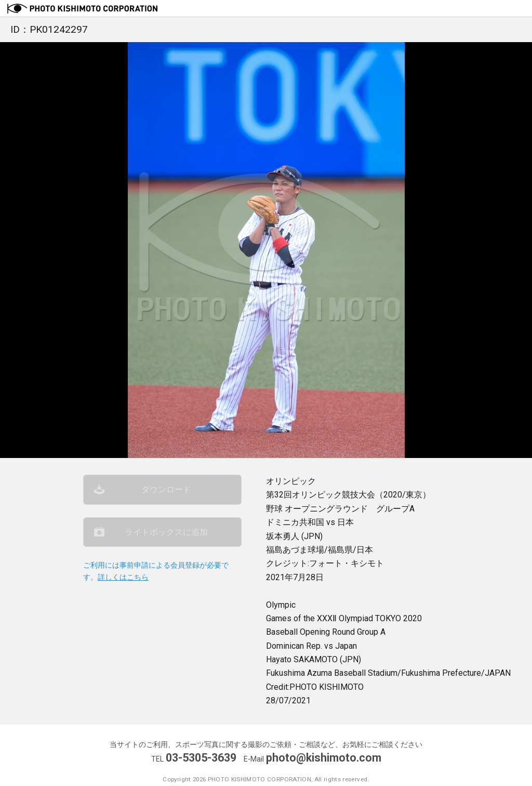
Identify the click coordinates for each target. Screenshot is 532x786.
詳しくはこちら (123, 579)
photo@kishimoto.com (324, 758)
